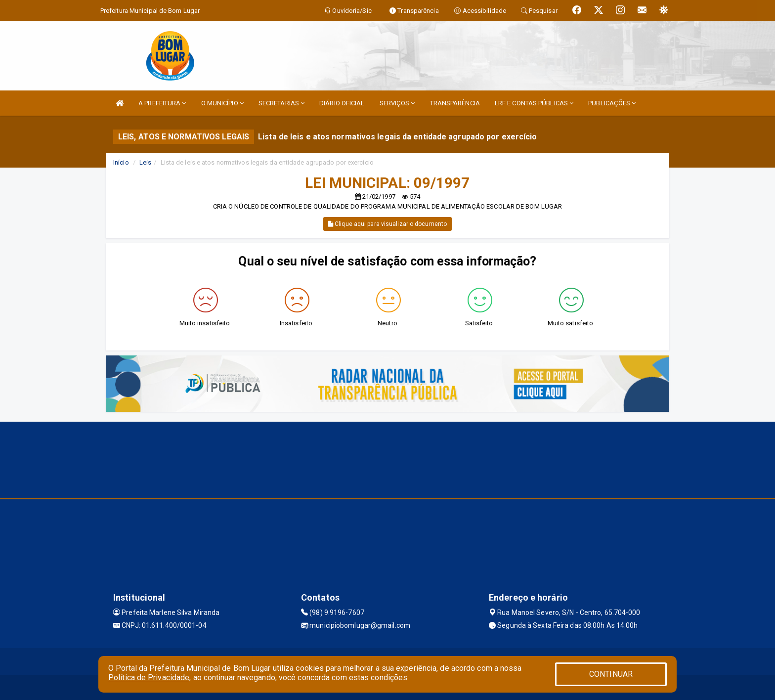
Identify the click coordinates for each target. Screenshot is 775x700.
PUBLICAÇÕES (612, 103)
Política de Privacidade (149, 678)
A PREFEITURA (162, 103)
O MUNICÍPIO (222, 103)
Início (121, 162)
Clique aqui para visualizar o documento (387, 224)
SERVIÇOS (397, 103)
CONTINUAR (611, 674)
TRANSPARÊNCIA (455, 103)
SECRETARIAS (281, 103)
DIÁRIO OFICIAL (342, 103)
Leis (145, 162)
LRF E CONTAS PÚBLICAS (534, 103)
